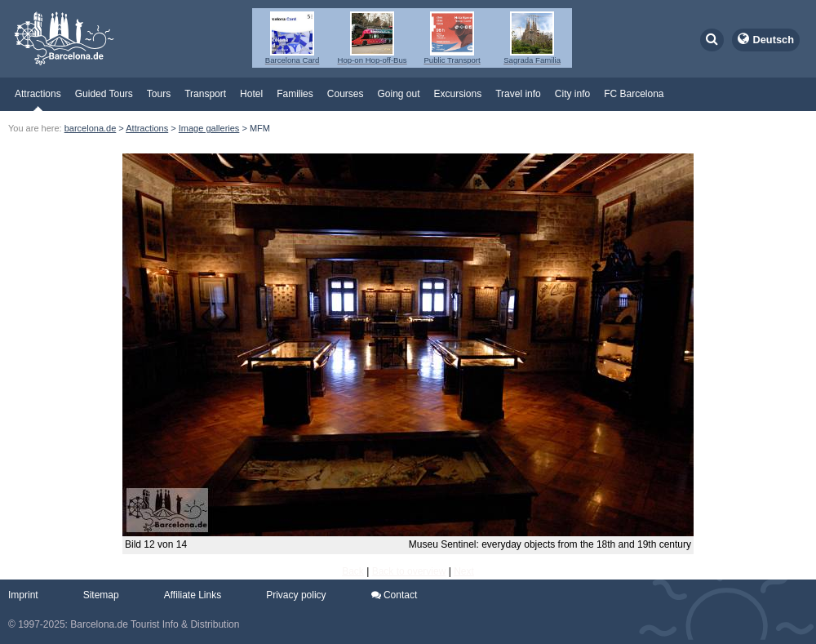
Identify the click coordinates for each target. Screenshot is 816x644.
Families (295, 94)
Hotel (251, 94)
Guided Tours (104, 94)
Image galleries (209, 128)
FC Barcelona (634, 94)
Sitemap (101, 595)
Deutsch (774, 40)
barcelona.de (91, 128)
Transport (205, 94)
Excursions (458, 94)
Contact (395, 595)
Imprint (23, 595)
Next (464, 571)
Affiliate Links (193, 595)
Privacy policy (296, 595)
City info (572, 94)
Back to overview (409, 571)
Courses (346, 94)
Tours (159, 94)
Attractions (38, 94)
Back (353, 571)
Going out (398, 94)
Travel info (518, 94)
